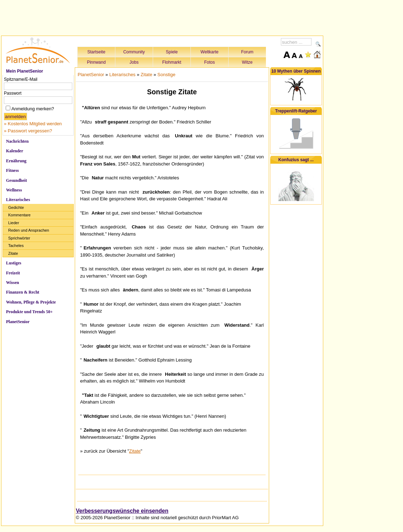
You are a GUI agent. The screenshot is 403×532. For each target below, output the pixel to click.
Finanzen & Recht (23, 292)
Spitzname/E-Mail (21, 79)
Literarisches (18, 200)
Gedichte (16, 207)
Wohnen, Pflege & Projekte (31, 302)
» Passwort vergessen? (28, 131)
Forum (247, 52)
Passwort (13, 93)
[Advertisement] (162, 17)
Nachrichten (17, 141)
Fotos (209, 62)
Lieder (14, 223)
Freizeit (13, 273)
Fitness (12, 170)
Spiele (172, 52)
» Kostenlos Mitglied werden (33, 124)
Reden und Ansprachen (29, 230)
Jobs (134, 62)
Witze (247, 62)
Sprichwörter (19, 238)
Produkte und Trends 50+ (29, 312)
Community (134, 52)
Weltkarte (209, 52)
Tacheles (16, 246)
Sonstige (166, 75)
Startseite (96, 52)
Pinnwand (96, 62)
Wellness (14, 190)
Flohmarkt (172, 62)
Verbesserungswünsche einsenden (122, 511)
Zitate (13, 253)
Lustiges (14, 263)
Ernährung (16, 161)
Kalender (15, 151)
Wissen (12, 283)
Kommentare (19, 215)
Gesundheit (17, 180)
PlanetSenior (18, 322)
